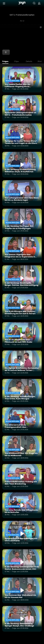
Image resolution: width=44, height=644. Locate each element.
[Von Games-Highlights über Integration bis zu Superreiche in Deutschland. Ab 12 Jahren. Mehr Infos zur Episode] (22, 250)
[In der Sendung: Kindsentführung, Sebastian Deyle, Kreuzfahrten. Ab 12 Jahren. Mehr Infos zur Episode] (22, 165)
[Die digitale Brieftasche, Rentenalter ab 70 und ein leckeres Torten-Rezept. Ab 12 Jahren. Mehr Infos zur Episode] (22, 363)
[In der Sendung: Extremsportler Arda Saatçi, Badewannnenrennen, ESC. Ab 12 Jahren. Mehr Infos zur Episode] (22, 562)
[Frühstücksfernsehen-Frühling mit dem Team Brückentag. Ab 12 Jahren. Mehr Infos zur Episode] (22, 477)
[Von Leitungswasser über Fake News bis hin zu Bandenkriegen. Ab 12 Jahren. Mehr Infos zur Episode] (22, 193)
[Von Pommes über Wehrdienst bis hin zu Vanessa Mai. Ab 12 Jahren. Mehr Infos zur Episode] (22, 590)
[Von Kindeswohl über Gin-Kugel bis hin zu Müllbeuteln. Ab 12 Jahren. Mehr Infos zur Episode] (22, 449)
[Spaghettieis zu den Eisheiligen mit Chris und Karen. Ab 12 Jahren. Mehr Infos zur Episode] (22, 534)
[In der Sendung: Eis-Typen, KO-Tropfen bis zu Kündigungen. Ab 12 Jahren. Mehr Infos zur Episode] (22, 221)
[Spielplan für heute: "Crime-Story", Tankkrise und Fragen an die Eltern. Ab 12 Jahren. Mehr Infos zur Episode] (22, 136)
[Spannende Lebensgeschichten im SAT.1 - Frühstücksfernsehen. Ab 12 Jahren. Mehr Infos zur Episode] (22, 108)
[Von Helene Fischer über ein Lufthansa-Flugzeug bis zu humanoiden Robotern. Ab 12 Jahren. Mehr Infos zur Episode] (22, 79)
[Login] (39, 3)
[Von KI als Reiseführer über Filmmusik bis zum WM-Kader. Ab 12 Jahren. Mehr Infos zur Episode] (22, 335)
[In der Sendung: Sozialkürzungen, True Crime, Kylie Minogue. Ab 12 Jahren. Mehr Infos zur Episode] (22, 392)
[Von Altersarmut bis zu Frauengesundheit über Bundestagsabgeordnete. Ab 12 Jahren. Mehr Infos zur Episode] (22, 420)
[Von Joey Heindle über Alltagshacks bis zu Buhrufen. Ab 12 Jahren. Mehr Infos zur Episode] (22, 505)
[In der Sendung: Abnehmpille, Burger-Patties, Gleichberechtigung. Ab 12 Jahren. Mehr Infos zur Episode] (22, 278)
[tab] (6, 62)
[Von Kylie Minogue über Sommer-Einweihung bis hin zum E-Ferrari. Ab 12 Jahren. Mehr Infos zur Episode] (22, 307)
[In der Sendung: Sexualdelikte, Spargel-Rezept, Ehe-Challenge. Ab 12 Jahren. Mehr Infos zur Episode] (22, 619)
